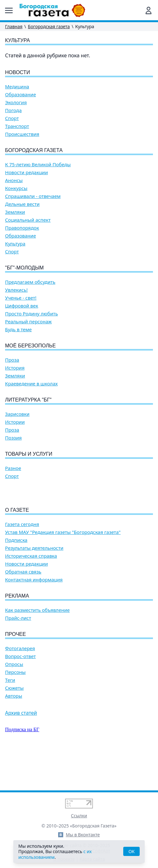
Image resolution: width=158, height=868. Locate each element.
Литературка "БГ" (28, 400)
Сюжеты (14, 724)
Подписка (16, 576)
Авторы (14, 732)
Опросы (14, 700)
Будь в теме (18, 329)
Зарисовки (17, 414)
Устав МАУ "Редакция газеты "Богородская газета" (63, 568)
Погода (13, 110)
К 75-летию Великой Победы (38, 165)
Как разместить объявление (37, 646)
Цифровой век (22, 306)
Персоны (15, 708)
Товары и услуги (29, 454)
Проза (12, 360)
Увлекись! (16, 290)
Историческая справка (31, 592)
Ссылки (79, 816)
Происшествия (22, 134)
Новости (18, 72)
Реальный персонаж (28, 322)
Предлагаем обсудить (30, 282)
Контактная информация (34, 616)
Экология (16, 102)
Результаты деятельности (34, 584)
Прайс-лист (18, 654)
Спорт (12, 118)
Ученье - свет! (21, 298)
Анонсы (14, 180)
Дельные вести (22, 204)
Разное (13, 468)
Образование (21, 95)
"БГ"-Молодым (24, 268)
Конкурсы (16, 188)
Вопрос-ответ (20, 692)
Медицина (17, 87)
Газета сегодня (22, 560)
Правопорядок (22, 228)
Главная (14, 26)
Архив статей (21, 749)
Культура (15, 244)
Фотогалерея (20, 684)
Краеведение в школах (31, 384)
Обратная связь (23, 608)
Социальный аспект (28, 220)
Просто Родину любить (31, 314)
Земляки (15, 212)
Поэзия (13, 438)
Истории (15, 422)
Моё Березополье (30, 346)
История (15, 368)
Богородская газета (49, 26)
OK (131, 851)
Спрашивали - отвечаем (33, 196)
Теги (10, 716)
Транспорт (17, 126)
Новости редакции (26, 172)
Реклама (17, 632)
